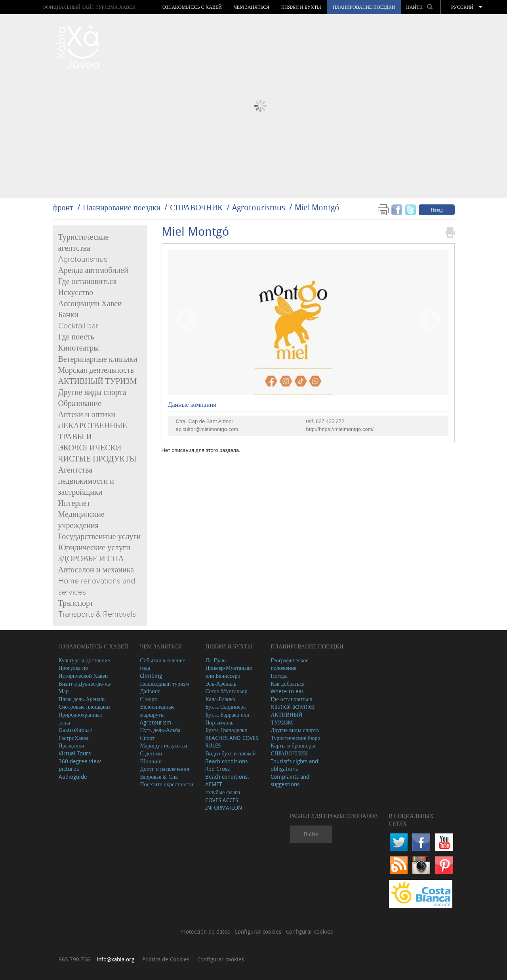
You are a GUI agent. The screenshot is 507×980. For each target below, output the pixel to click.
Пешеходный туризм (164, 684)
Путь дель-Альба (160, 730)
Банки (68, 315)
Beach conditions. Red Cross (227, 765)
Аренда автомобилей (93, 271)
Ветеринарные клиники (98, 359)
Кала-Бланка (220, 699)
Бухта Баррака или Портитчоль (227, 718)
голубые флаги (223, 792)
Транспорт (76, 603)
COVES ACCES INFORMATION (224, 804)
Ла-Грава (216, 660)
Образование (80, 404)
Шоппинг (151, 761)
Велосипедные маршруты (157, 710)
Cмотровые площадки (84, 706)
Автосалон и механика (96, 570)
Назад (436, 210)
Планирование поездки (364, 7)
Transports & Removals (97, 614)
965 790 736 (74, 959)
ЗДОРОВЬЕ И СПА (91, 559)
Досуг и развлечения (164, 769)
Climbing (151, 676)
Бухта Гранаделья (226, 730)
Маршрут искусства (163, 745)
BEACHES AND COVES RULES (232, 742)
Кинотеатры (79, 348)
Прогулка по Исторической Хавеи (83, 672)
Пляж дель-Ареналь (82, 699)
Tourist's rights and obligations (294, 765)
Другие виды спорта (92, 393)
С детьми (151, 753)
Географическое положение (289, 664)
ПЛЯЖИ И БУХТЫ (301, 7)
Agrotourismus (259, 207)
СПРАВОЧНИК (196, 207)
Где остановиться (88, 282)
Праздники (71, 745)
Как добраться (287, 684)
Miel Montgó (317, 207)
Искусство (76, 293)
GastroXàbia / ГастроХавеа (75, 734)
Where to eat (287, 691)
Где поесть (76, 337)
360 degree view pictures (80, 765)
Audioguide (73, 777)
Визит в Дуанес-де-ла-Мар (85, 687)
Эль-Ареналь (221, 684)
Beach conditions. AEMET (227, 781)
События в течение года (162, 664)
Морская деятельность (96, 370)
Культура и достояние (84, 660)
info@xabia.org (115, 959)
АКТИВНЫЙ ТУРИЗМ (98, 381)
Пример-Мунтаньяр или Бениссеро (229, 672)
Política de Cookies (166, 959)
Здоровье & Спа (159, 777)
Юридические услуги (94, 548)
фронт (63, 207)
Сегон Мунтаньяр (226, 691)
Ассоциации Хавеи (90, 304)
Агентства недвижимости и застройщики (86, 481)
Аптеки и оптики (87, 415)
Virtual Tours (75, 753)
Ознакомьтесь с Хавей (192, 7)
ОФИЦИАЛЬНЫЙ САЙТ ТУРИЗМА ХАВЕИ (89, 7)
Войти (311, 834)
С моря (148, 699)
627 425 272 (330, 421)
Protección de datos (206, 931)
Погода (279, 676)
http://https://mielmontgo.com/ (340, 429)
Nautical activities (293, 706)
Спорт (147, 738)
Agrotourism (156, 722)
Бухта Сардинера (225, 706)
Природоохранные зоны (80, 718)
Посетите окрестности (166, 784)
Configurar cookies (259, 931)
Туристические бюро (295, 738)
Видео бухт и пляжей (230, 753)
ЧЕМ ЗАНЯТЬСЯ (252, 7)
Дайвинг (150, 691)
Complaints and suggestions (290, 781)
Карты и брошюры (293, 745)
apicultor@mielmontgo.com (207, 429)
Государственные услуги (100, 537)
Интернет (74, 503)
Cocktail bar (78, 326)
